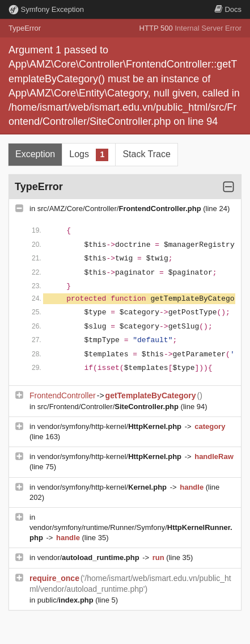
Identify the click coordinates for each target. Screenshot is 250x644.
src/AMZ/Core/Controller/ (120, 209)
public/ (67, 600)
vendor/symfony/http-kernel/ (111, 426)
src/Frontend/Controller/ (109, 407)
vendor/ (90, 557)
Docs (228, 9)
